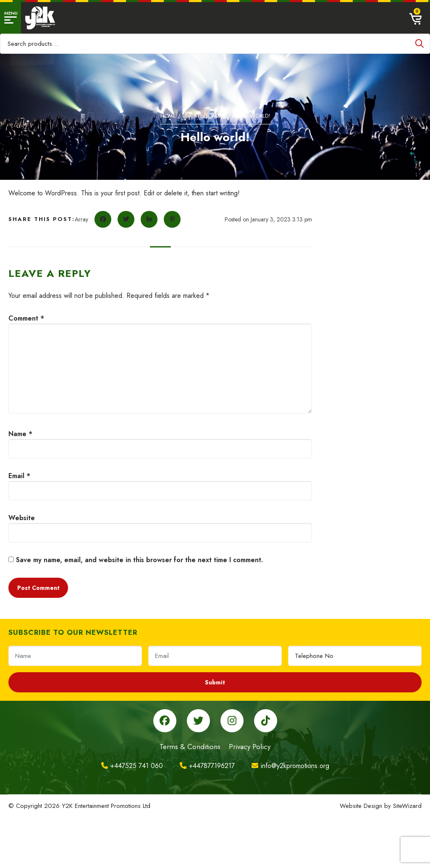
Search (420, 44)
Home (168, 116)
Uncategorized (204, 116)
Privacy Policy (250, 747)
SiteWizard (407, 806)
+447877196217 (207, 766)
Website (22, 518)
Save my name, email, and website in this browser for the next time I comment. (139, 560)
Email (19, 476)
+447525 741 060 (132, 766)
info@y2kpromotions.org (290, 766)
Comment (26, 318)
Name (20, 434)
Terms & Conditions (190, 747)
